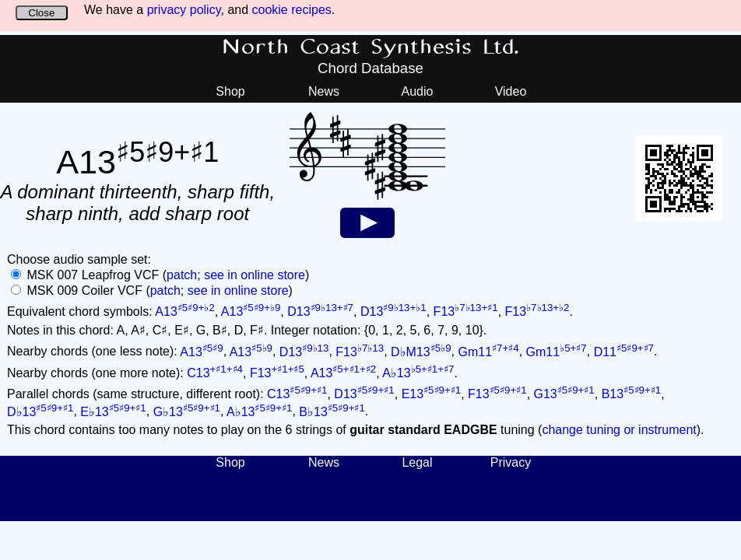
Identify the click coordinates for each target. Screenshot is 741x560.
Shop (230, 91)
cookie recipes (292, 10)
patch (182, 275)
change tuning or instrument (619, 430)
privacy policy (184, 10)
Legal (417, 462)
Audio (418, 91)
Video (511, 91)
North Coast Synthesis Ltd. (371, 47)
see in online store (255, 275)
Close (41, 13)
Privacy (511, 462)
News (324, 91)
